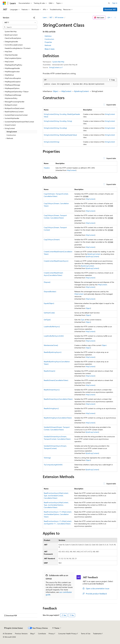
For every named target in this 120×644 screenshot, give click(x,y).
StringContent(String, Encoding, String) (58, 121)
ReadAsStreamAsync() (52, 390)
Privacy (51, 634)
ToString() (47, 458)
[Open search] (109, 3)
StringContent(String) (52, 142)
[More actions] (115, 18)
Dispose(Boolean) (50, 291)
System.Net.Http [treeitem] (11, 31)
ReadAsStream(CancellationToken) (56, 380)
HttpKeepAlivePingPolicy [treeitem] (13, 65)
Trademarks (97, 634)
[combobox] (20, 22)
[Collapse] (34, 18)
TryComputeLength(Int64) (53, 465)
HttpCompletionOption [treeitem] (13, 58)
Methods (48, 45)
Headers (47, 168)
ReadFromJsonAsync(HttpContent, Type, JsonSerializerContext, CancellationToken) (56, 496)
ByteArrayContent (82, 91)
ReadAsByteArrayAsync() (53, 352)
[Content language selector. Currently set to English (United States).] (14, 628)
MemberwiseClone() (51, 345)
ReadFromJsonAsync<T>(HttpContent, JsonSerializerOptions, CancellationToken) (58, 514)
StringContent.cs (55, 67)
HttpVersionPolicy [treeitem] (11, 98)
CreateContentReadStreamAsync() (56, 261)
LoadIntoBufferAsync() (52, 327)
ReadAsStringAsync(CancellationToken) (58, 418)
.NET (51, 17)
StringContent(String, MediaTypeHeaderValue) (60, 135)
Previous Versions (21, 634)
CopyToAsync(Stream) (52, 239)
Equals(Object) (49, 303)
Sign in (115, 3)
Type (83, 320)
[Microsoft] (4, 3)
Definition (48, 36)
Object (56, 91)
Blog (32, 634)
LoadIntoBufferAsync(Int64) (54, 336)
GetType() (47, 320)
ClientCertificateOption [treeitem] (13, 38)
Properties (48, 42)
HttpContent (66, 91)
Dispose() (47, 282)
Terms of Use (86, 634)
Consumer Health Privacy (67, 634)
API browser (59, 17)
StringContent (110, 114)
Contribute (42, 634)
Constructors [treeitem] (11, 135)
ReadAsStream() (50, 371)
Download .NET (110, 9)
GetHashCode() (49, 313)
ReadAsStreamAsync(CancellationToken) (58, 399)
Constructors (49, 39)
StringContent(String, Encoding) (55, 128)
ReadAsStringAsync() (51, 408)
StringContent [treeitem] (12, 132)
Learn (45, 17)
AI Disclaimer (7, 634)
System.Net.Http (58, 62)
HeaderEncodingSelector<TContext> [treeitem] (18, 48)
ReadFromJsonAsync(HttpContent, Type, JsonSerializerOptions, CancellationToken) (56, 505)
